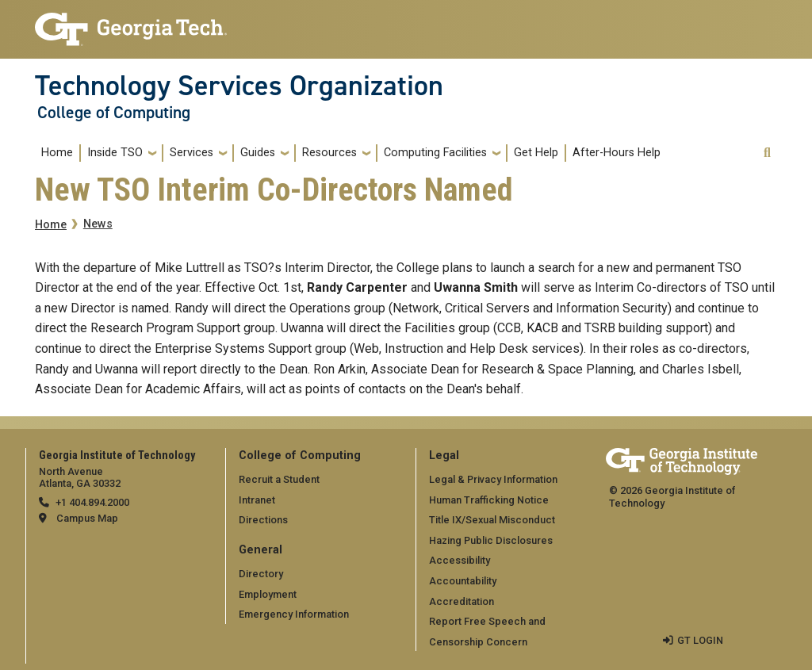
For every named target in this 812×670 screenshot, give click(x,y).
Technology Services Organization (239, 86)
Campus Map (87, 518)
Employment (268, 594)
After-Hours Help (617, 153)
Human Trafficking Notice (489, 500)
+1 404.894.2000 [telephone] (92, 502)
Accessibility (460, 560)
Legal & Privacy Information (493, 479)
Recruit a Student (279, 479)
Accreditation (462, 601)
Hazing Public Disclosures (491, 540)
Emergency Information (294, 614)
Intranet (257, 500)
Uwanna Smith (476, 287)
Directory (261, 574)
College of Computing (114, 113)
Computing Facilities (435, 153)
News (98, 224)
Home (57, 153)
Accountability (463, 581)
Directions (263, 520)
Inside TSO (115, 153)
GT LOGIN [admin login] (700, 640)
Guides (258, 153)
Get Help (536, 153)
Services (192, 153)
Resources (329, 153)
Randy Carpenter (357, 287)
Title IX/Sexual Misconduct (492, 520)
